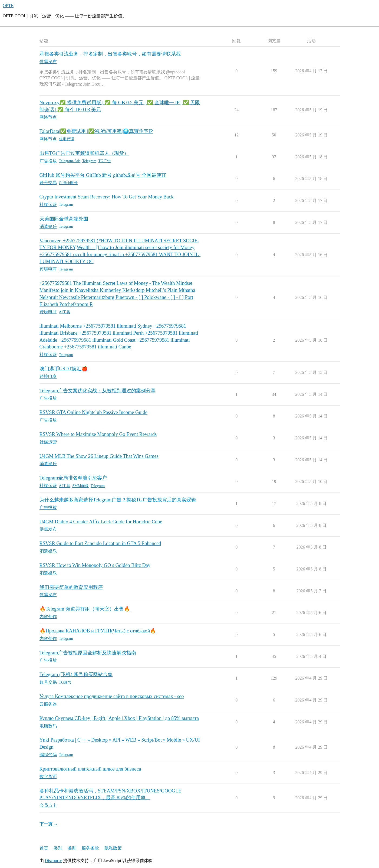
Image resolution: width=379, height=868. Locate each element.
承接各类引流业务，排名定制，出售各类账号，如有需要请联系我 (110, 54)
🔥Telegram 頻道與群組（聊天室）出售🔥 (85, 609)
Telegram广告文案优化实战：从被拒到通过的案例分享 (98, 391)
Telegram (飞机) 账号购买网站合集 (76, 674)
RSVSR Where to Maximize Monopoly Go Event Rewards (98, 434)
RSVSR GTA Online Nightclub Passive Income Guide (93, 412)
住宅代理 (67, 139)
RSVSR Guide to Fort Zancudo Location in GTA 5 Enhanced (100, 543)
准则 (72, 848)
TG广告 (105, 161)
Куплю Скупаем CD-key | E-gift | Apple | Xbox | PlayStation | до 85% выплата (119, 718)
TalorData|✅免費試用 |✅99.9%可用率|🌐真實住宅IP (96, 131)
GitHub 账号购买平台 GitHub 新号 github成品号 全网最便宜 (103, 175)
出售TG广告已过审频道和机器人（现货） (84, 153)
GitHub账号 (68, 183)
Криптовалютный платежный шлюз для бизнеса (90, 769)
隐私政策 (113, 848)
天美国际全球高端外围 (64, 219)
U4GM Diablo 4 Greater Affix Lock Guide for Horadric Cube (101, 522)
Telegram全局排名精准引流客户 (73, 478)
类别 (58, 848)
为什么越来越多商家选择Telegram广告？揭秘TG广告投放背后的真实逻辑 (118, 500)
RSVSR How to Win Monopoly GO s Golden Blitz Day (95, 565)
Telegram (89, 161)
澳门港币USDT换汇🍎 (64, 369)
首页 (44, 848)
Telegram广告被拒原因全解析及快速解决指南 (88, 653)
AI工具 (65, 312)
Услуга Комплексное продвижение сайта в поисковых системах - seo (112, 696)
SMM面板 (80, 486)
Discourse (54, 861)
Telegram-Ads (70, 161)
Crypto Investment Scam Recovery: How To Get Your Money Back (107, 197)
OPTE (8, 6)
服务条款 (90, 848)
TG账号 (65, 682)
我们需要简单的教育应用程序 (71, 587)
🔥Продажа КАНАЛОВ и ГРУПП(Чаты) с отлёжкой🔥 (98, 631)
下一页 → (49, 824)
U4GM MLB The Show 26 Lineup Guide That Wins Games (99, 456)
